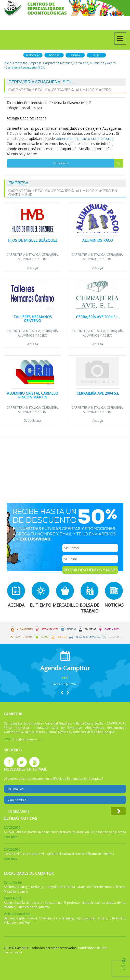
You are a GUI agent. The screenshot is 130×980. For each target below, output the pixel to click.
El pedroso (72, 903)
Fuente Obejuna (40, 918)
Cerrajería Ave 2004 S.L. (97, 317)
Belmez (9, 918)
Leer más (10, 837)
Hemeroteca (13, 952)
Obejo (103, 918)
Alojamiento (25, 629)
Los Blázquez (86, 918)
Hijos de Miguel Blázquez (32, 240)
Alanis (8, 903)
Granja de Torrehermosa (95, 887)
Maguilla (10, 891)
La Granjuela (64, 918)
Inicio (8, 63)
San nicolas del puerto (33, 907)
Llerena (120, 887)
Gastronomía (24, 637)
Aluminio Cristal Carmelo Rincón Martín (32, 395)
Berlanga (38, 887)
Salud (45, 637)
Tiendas (71, 629)
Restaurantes (50, 629)
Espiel (21, 918)
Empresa (35, 63)
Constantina (53, 903)
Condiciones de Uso (93, 948)
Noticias (54, 55)
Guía (96, 55)
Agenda (75, 55)
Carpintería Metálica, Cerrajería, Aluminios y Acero (79, 63)
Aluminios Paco (98, 240)
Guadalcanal (32, 421)
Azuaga (33, 268)
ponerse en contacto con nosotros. (85, 138)
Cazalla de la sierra (28, 903)
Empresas (20, 63)
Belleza (62, 637)
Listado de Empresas (88, 637)
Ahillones (10, 887)
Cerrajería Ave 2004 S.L (98, 393)
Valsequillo (118, 918)
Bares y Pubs (112, 629)
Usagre (23, 891)
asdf (65, 677)
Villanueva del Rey (17, 923)
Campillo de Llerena (60, 887)
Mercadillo (33, 55)
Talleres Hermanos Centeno (33, 319)
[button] (62, 693)
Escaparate (115, 637)
